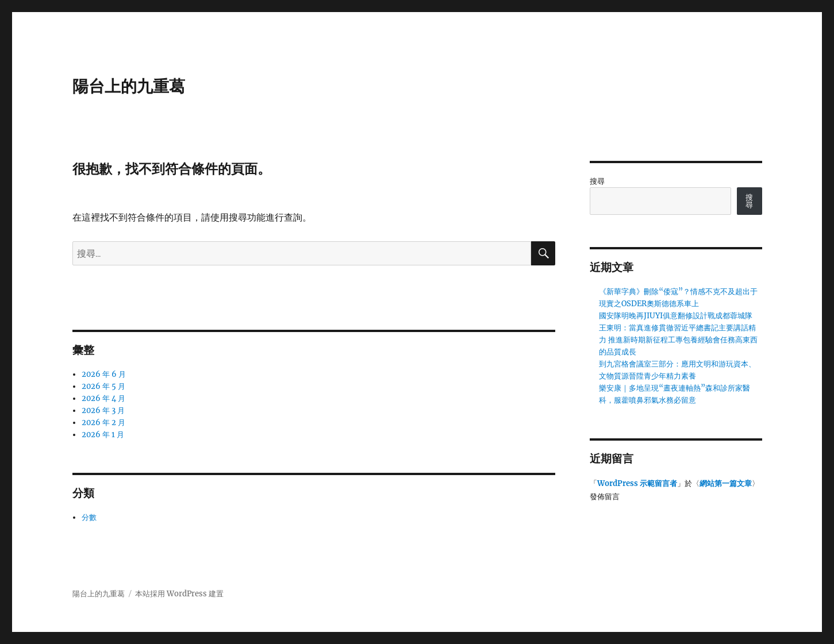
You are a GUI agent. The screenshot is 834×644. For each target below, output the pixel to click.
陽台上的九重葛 (129, 86)
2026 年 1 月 (103, 435)
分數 (89, 517)
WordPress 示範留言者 (637, 483)
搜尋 (597, 181)
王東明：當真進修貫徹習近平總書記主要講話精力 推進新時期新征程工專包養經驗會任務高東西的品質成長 (678, 340)
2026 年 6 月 (104, 374)
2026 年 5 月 (103, 386)
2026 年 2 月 (103, 423)
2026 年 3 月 (103, 410)
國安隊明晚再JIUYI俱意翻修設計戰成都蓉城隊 (676, 316)
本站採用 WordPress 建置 (179, 594)
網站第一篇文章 (726, 483)
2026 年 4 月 (103, 398)
